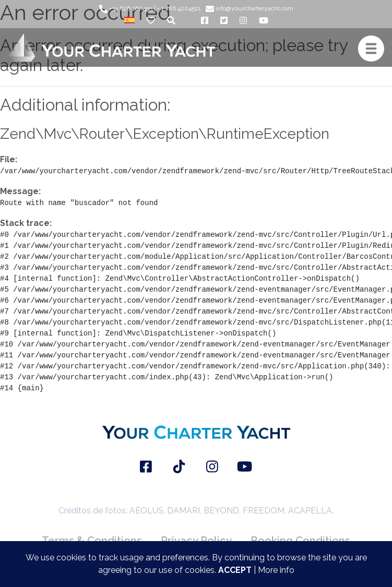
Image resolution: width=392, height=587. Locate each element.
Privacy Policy (196, 541)
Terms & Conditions (92, 541)
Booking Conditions (300, 541)
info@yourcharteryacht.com (250, 8)
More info (276, 570)
